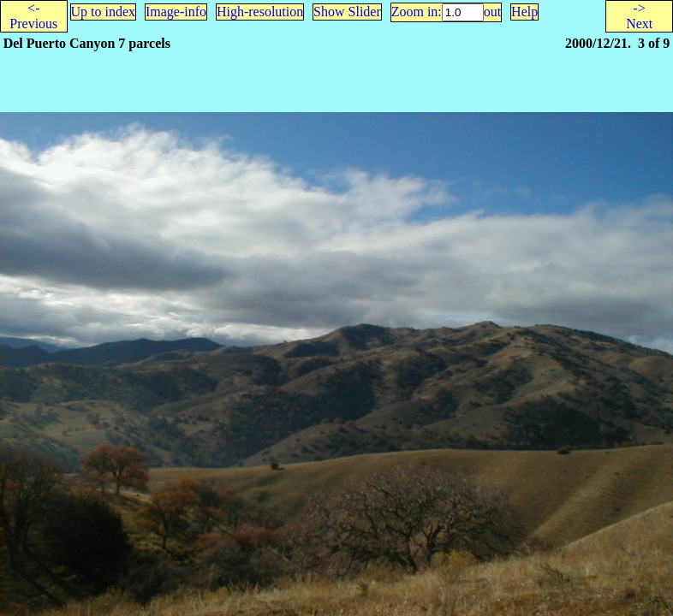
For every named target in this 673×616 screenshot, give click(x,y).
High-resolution (260, 12)
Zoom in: (417, 12)
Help (524, 12)
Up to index (104, 12)
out (492, 12)
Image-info (176, 12)
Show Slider (347, 12)
